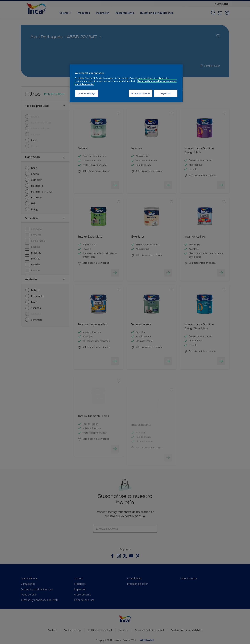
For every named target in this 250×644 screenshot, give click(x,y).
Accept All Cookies (141, 93)
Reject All (166, 93)
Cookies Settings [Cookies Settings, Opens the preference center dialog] (87, 93)
